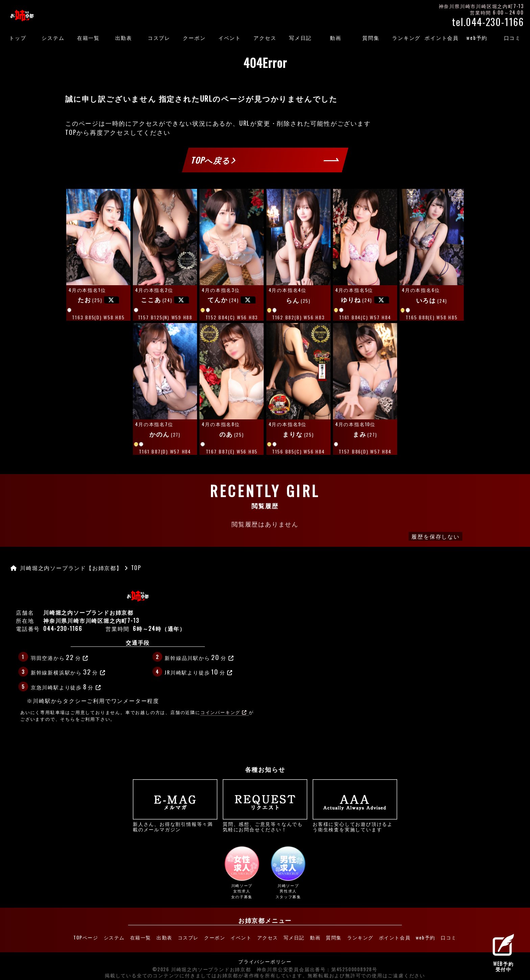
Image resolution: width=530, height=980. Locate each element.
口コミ (512, 38)
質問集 (371, 38)
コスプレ (159, 38)
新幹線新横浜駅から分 (68, 671)
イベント (230, 38)
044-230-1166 (63, 629)
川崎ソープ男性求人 (288, 873)
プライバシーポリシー (265, 959)
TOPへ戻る (214, 160)
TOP (71, 132)
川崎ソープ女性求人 (242, 873)
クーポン (194, 38)
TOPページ (64, 936)
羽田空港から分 (60, 657)
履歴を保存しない (435, 536)
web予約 (477, 38)
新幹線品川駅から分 (199, 657)
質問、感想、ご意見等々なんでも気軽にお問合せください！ (265, 806)
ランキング (406, 38)
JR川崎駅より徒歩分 (199, 671)
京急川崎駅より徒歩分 (66, 686)
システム (53, 38)
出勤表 (124, 38)
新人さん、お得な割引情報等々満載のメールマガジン (175, 806)
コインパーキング (224, 712)
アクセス (265, 38)
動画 (336, 38)
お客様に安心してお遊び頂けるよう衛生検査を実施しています (355, 806)
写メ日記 (300, 38)
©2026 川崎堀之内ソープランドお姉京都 (202, 966)
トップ (18, 38)
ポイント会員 (442, 38)
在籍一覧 (88, 38)
